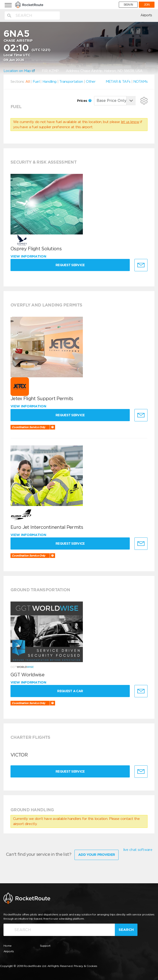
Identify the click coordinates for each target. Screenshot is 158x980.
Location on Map (19, 71)
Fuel (36, 82)
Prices (84, 101)
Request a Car (70, 691)
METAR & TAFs (118, 82)
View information (29, 256)
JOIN (147, 5)
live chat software (138, 850)
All (28, 82)
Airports (146, 15)
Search (126, 930)
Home (7, 946)
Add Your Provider (97, 855)
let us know (130, 122)
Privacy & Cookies (86, 966)
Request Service (70, 265)
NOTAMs (140, 82)
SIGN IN (128, 5)
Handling (49, 82)
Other (91, 82)
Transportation (71, 82)
